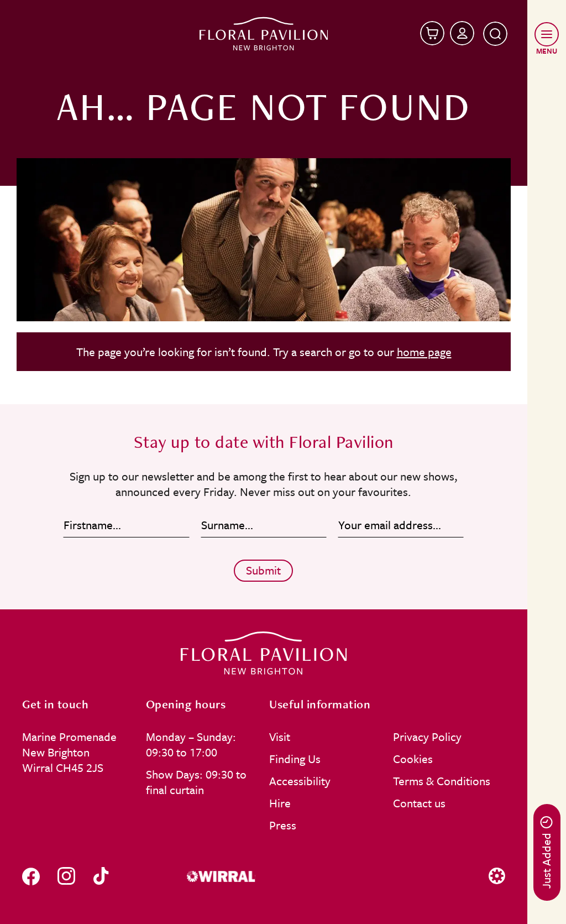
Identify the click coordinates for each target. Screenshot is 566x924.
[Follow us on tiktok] (101, 876)
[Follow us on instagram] (66, 876)
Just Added (546, 852)
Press (283, 825)
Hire (280, 803)
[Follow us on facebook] (31, 876)
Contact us (419, 803)
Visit (280, 737)
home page (424, 352)
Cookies (413, 759)
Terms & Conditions (442, 781)
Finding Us (295, 759)
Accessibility (300, 781)
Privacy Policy (427, 737)
